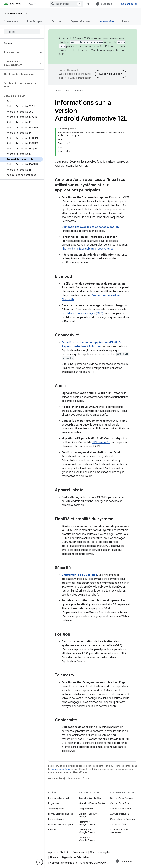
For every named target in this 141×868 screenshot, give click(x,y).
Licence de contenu (60, 769)
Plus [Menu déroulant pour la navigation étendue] (31, 4)
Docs (67, 91)
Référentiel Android (58, 798)
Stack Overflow (118, 824)
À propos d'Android (59, 852)
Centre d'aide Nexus (121, 809)
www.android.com (120, 814)
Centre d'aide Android (122, 798)
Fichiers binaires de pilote (61, 824)
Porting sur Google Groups (87, 839)
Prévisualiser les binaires (60, 814)
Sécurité (57, 21)
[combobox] (66, 4)
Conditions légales (100, 852)
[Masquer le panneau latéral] (40, 862)
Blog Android (86, 809)
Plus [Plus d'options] (125, 21)
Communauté (80, 852)
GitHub (52, 830)
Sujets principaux (81, 21)
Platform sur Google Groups (87, 823)
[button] (19, 52)
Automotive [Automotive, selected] (107, 21)
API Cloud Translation (78, 78)
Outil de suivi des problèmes (119, 831)
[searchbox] (22, 32)
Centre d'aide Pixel (120, 803)
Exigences (53, 803)
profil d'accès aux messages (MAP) (82, 313)
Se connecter (129, 4)
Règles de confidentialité (75, 857)
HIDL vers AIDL (101, 442)
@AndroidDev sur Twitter (92, 803)
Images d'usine (56, 819)
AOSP (58, 91)
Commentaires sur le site (63, 863)
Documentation (16, 13)
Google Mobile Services (122, 819)
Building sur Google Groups (87, 831)
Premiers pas (35, 21)
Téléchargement (57, 809)
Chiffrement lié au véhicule (79, 575)
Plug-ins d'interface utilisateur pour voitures (87, 249)
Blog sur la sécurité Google (89, 815)
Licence (54, 857)
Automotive (80, 91)
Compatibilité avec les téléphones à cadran (90, 227)
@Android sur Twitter (90, 798)
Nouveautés (11, 21)
